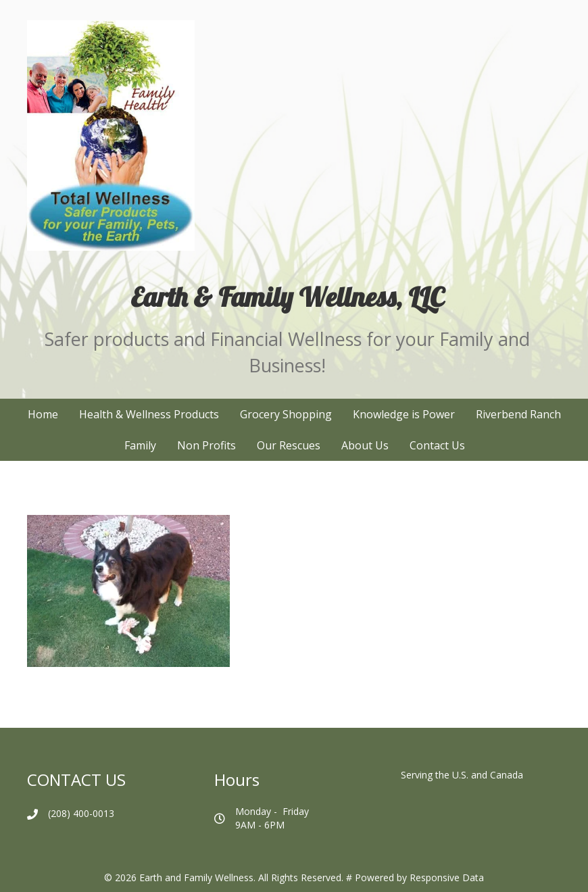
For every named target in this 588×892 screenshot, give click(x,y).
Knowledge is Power (404, 414)
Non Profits (206, 445)
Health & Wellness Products (149, 414)
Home (43, 414)
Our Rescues (289, 445)
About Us (365, 445)
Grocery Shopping (286, 414)
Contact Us (437, 445)
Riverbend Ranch (518, 414)
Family (140, 445)
